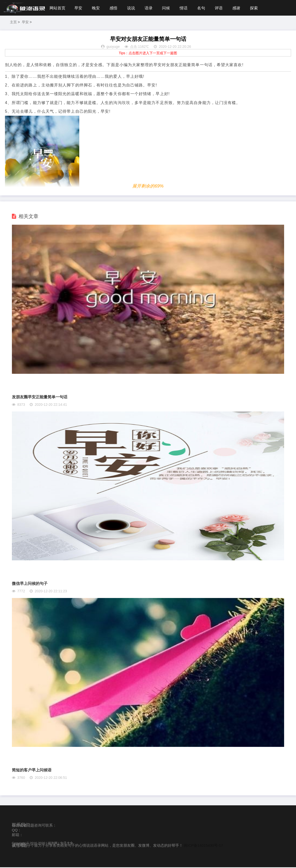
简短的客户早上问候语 (32, 771)
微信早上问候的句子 (30, 584)
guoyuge (113, 48)
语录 (150, 8)
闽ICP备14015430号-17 (203, 846)
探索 (258, 8)
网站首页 (57, 8)
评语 (222, 8)
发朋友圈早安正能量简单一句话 (40, 398)
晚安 (97, 8)
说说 (133, 8)
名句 (204, 8)
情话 (186, 8)
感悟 (114, 8)
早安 (79, 8)
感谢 (240, 8)
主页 (13, 23)
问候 (168, 8)
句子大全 (67, 844)
